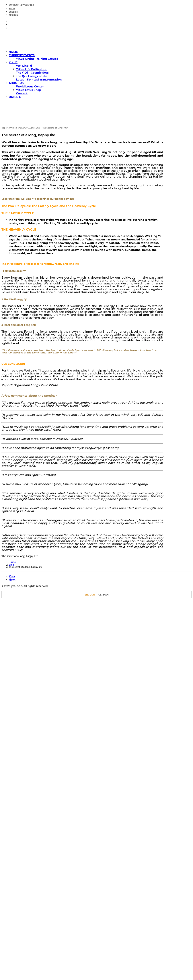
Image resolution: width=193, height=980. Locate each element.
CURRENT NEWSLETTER (21, 5)
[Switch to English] (90, 595)
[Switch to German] (100, 15)
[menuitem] (100, 5)
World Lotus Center (30, 86)
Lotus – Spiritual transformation (39, 80)
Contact (22, 93)
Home (12, 562)
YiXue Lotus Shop (29, 90)
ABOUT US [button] (16, 83)
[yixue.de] (96, 40)
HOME (13, 52)
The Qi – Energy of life (32, 76)
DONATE (15, 97)
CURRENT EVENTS (22, 55)
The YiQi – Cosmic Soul (32, 73)
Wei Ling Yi (24, 66)
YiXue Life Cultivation (32, 69)
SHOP (12, 9)
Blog (11, 565)
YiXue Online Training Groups (37, 59)
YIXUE (13, 62)
